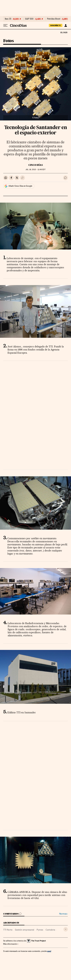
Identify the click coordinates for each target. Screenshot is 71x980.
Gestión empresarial (24, 930)
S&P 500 (29, 19)
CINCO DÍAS (36, 165)
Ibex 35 (8, 19)
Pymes (40, 930)
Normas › (64, 914)
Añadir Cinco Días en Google (20, 186)
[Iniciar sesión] (66, 25)
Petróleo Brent (54, 19)
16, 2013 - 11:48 (35, 170)
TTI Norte (8, 930)
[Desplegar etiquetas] (66, 929)
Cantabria (50, 930)
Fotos (8, 41)
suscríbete (56, 25)
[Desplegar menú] (5, 25)
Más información (11, 944)
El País (64, 32)
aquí (49, 951)
